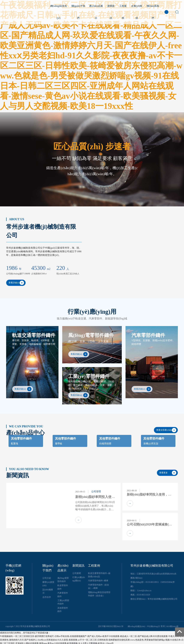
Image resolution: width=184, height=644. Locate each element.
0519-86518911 (152, 581)
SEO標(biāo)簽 (172, 625)
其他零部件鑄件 (21, 437)
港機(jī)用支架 (151, 442)
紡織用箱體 (105, 442)
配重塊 (15, 442)
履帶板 (59, 442)
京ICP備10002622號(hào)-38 (111, 625)
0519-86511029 (143, 594)
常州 (163, 625)
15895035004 (166, 581)
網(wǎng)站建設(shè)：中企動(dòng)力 (144, 625)
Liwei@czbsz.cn (144, 590)
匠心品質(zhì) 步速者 (92, 147)
